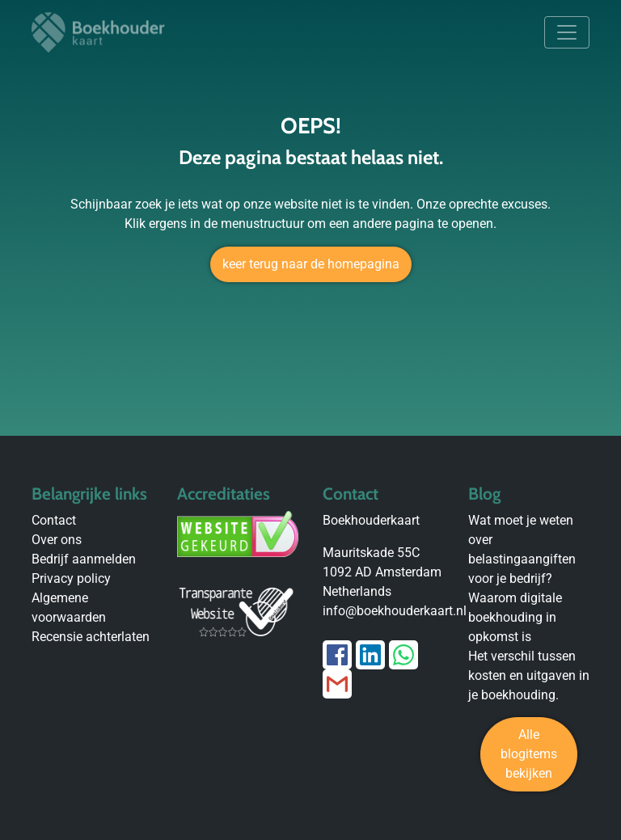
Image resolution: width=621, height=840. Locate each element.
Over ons (57, 540)
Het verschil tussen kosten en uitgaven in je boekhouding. (529, 675)
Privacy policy (71, 578)
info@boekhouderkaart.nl (395, 611)
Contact (54, 520)
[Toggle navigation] (567, 32)
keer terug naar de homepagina (311, 264)
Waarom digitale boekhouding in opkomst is (515, 617)
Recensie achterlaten (91, 637)
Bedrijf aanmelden (84, 559)
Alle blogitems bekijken (529, 754)
